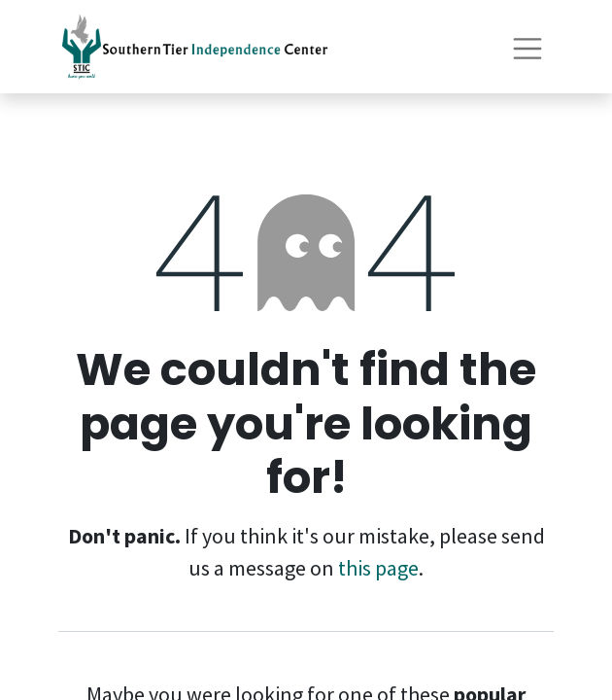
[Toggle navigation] (527, 46)
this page (378, 568)
